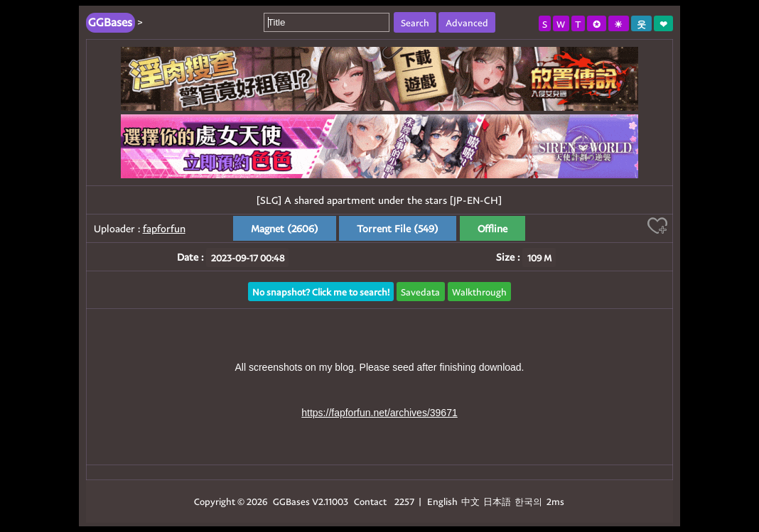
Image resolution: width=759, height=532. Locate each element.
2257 (404, 501)
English (442, 501)
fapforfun (164, 228)
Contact (370, 501)
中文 (470, 501)
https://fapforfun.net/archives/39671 (379, 413)
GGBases (291, 501)
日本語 (497, 501)
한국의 (529, 501)
